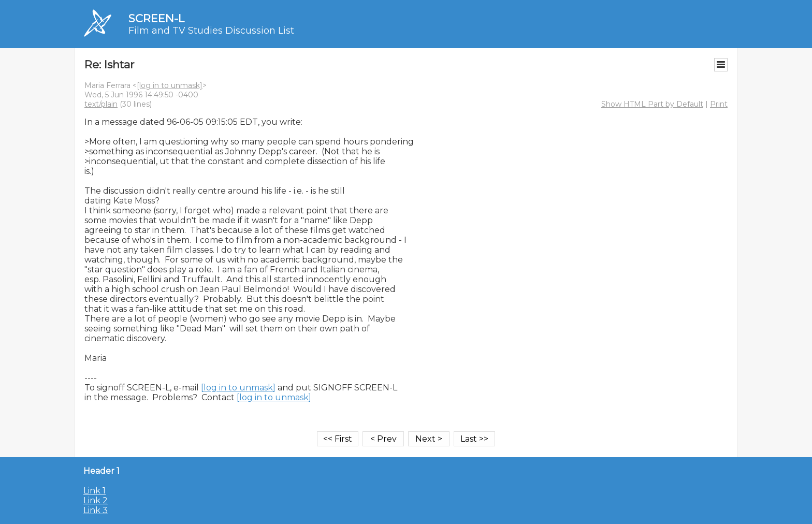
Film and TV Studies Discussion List (211, 31)
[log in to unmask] (170, 85)
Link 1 (95, 491)
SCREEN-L (156, 18)
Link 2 (96, 500)
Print (719, 104)
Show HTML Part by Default (652, 104)
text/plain (101, 104)
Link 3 (96, 510)
